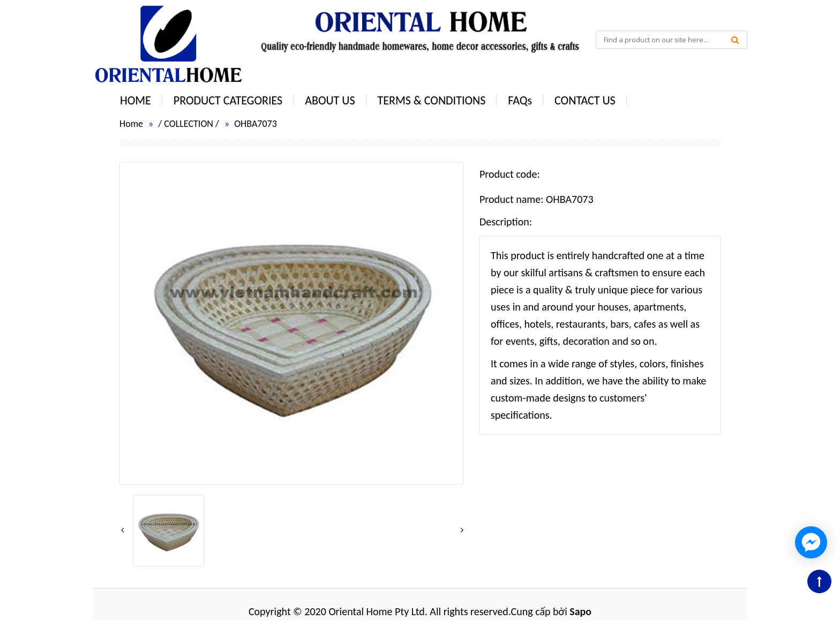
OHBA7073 (256, 124)
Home (131, 124)
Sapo (580, 611)
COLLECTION (189, 124)
